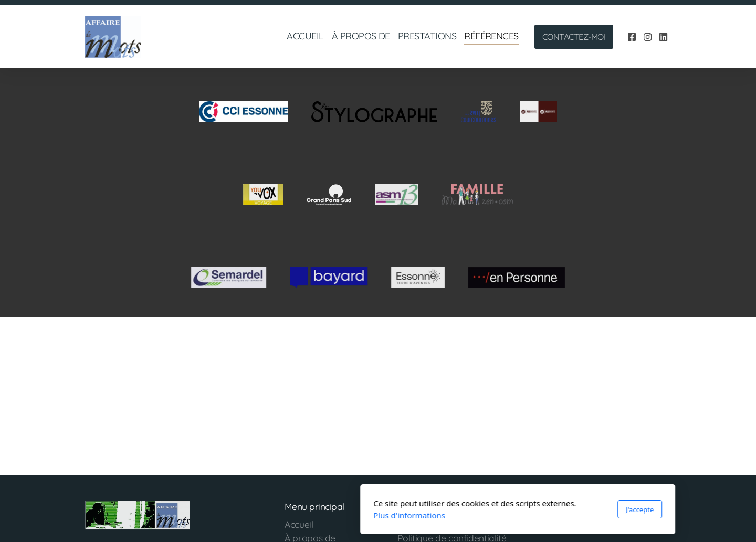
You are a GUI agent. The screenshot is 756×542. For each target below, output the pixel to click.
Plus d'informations (270, 515)
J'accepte (500, 509)
